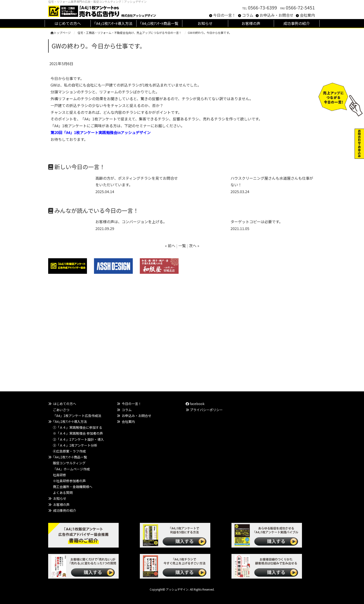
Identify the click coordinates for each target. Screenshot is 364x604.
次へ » (194, 246)
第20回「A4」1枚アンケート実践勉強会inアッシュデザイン (101, 132)
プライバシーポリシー (206, 410)
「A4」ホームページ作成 (71, 469)
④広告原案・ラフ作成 (69, 451)
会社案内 (307, 15)
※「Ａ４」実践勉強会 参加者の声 (78, 433)
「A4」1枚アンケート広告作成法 (77, 416)
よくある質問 (63, 493)
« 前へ (170, 246)
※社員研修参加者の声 (69, 481)
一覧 (182, 246)
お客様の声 (61, 505)
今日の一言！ (224, 15)
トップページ (61, 33)
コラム (248, 15)
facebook (195, 404)
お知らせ (60, 498)
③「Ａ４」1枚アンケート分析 (75, 445)
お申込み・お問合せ (277, 15)
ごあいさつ (61, 410)
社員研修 (59, 475)
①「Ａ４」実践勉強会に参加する (78, 427)
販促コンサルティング (69, 463)
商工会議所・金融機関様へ (73, 487)
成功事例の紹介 (65, 510)
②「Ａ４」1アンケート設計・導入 (78, 439)
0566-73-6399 (262, 8)
